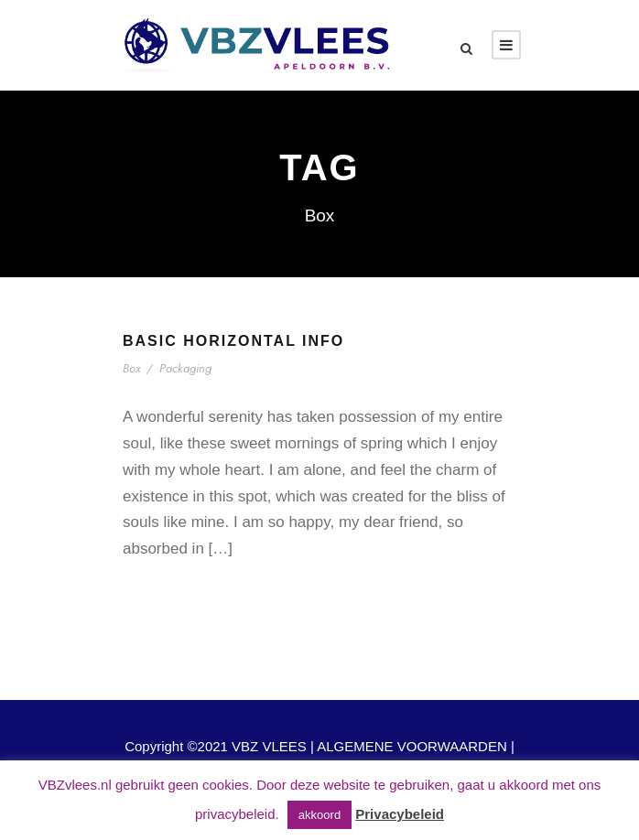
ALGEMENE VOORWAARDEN (412, 746)
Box (131, 368)
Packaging (185, 368)
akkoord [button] (319, 815)
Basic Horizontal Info (233, 341)
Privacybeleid (400, 814)
